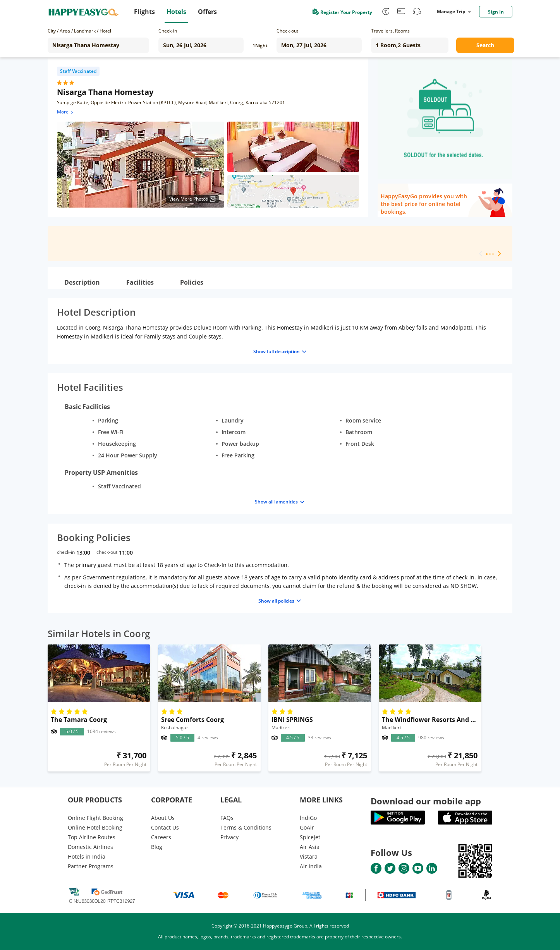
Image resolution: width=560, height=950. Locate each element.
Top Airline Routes (92, 837)
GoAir (307, 827)
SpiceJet (310, 837)
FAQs (227, 818)
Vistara (309, 856)
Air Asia (310, 847)
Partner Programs (91, 866)
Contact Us (165, 827)
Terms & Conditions (246, 827)
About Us (163, 818)
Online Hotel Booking (95, 827)
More (66, 112)
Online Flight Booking (95, 818)
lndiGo (308, 818)
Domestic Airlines (90, 847)
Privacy (229, 837)
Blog (157, 847)
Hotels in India (87, 856)
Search (485, 45)
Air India (311, 866)
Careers (161, 837)
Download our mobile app (426, 801)
